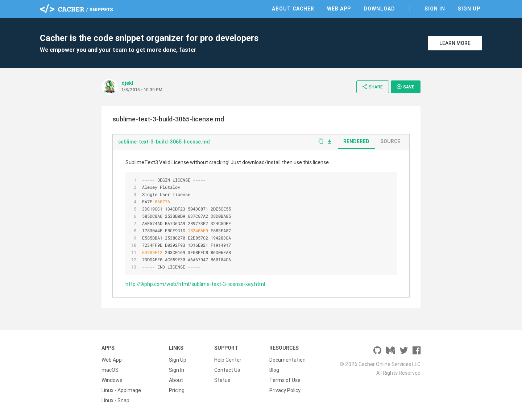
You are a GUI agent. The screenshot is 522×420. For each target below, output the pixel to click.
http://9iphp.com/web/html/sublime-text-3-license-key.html (195, 284)
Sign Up (469, 9)
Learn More (455, 43)
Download (379, 9)
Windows (112, 380)
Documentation (287, 360)
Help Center (228, 360)
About (176, 380)
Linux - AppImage (121, 390)
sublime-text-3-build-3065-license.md (164, 142)
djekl (127, 83)
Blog (274, 370)
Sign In (435, 9)
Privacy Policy (285, 390)
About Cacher (293, 9)
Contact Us (227, 370)
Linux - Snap (115, 400)
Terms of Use (285, 380)
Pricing (177, 390)
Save (405, 87)
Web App (339, 9)
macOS (110, 370)
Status (222, 380)
